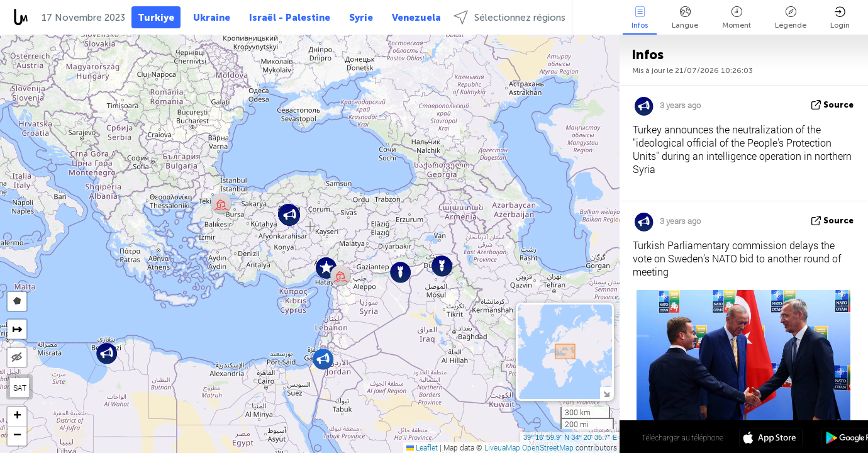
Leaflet (422, 447)
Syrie (361, 18)
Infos (640, 18)
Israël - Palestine (290, 18)
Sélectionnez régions (509, 17)
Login (840, 18)
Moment (737, 18)
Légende (791, 18)
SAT (20, 388)
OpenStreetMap (548, 447)
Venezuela (416, 18)
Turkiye (156, 18)
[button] (107, 353)
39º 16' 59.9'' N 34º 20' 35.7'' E (570, 437)
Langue (685, 18)
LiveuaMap (502, 447)
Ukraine (212, 18)
